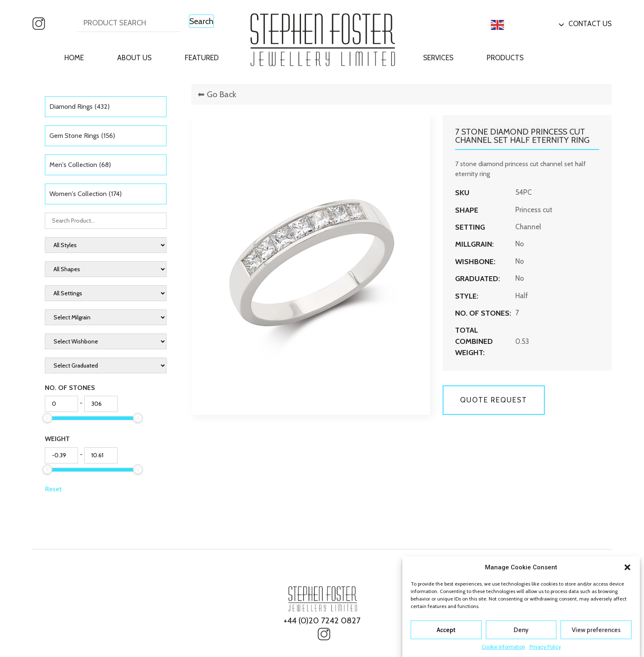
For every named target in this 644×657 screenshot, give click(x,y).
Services (438, 58)
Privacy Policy (545, 647)
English (511, 25)
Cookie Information (503, 647)
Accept (446, 630)
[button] (627, 567)
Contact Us (590, 24)
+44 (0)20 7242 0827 (322, 620)
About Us (134, 58)
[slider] (47, 418)
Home (74, 58)
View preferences (596, 630)
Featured (202, 58)
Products (505, 58)
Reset (53, 489)
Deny (521, 630)
